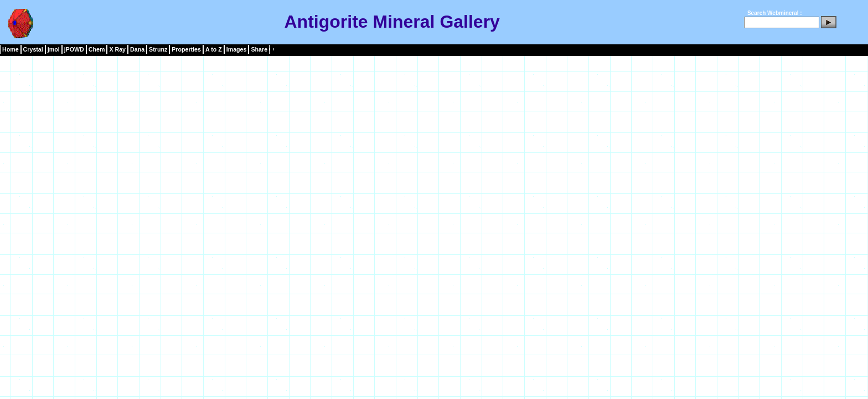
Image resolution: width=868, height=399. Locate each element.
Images (237, 49)
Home (11, 49)
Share (259, 49)
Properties (186, 49)
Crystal (33, 49)
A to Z (214, 49)
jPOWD (74, 49)
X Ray (117, 49)
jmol (54, 49)
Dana (137, 49)
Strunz (158, 49)
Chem (97, 49)
